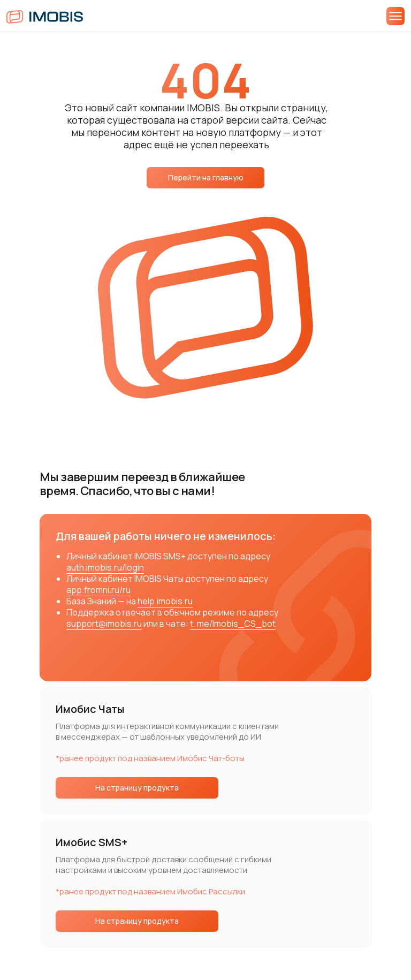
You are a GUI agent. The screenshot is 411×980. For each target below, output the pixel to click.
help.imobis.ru (165, 601)
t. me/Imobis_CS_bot (233, 624)
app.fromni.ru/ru (98, 590)
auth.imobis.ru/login (105, 567)
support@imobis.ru (104, 624)
